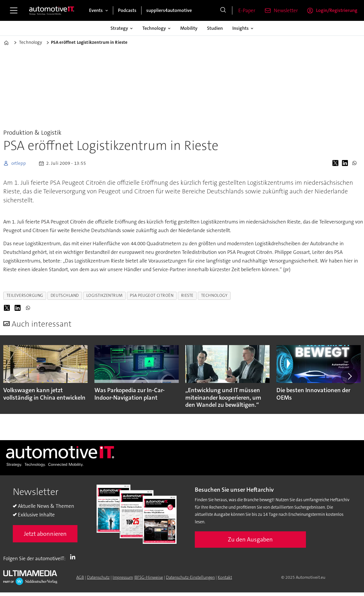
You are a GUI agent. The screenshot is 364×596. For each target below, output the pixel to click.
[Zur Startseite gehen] (52, 10)
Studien (215, 28)
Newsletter (286, 10)
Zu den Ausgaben (250, 539)
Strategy (119, 28)
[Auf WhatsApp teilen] (356, 163)
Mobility (189, 28)
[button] (349, 376)
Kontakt (225, 577)
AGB (80, 577)
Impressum (123, 577)
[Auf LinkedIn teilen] (346, 163)
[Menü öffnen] (14, 10)
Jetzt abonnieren (45, 534)
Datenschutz (98, 577)
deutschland (65, 295)
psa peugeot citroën (152, 295)
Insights (241, 28)
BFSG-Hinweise (149, 577)
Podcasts (127, 10)
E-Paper (247, 10)
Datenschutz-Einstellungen (190, 577)
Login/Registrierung (337, 10)
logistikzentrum (104, 295)
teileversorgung (25, 295)
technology (214, 295)
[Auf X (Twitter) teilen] (337, 163)
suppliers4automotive (169, 10)
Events (96, 10)
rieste (187, 295)
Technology (154, 28)
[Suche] (223, 10)
